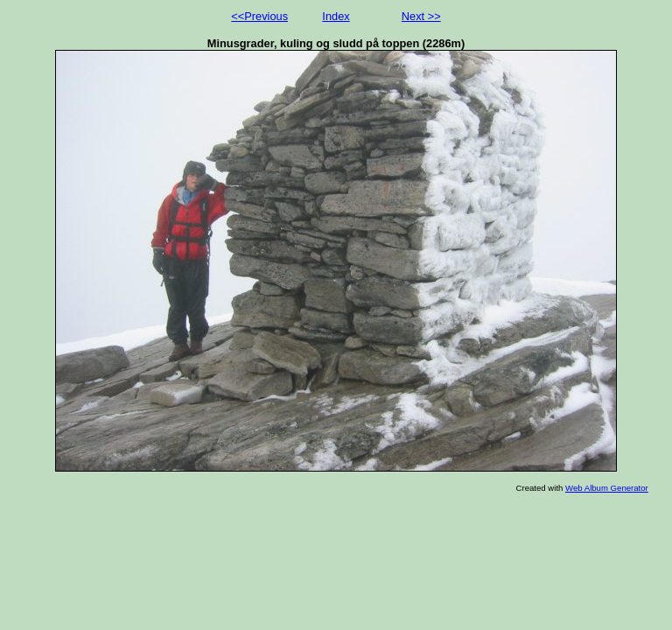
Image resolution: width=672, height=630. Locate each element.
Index (336, 16)
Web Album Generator (607, 488)
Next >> (421, 16)
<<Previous (259, 16)
